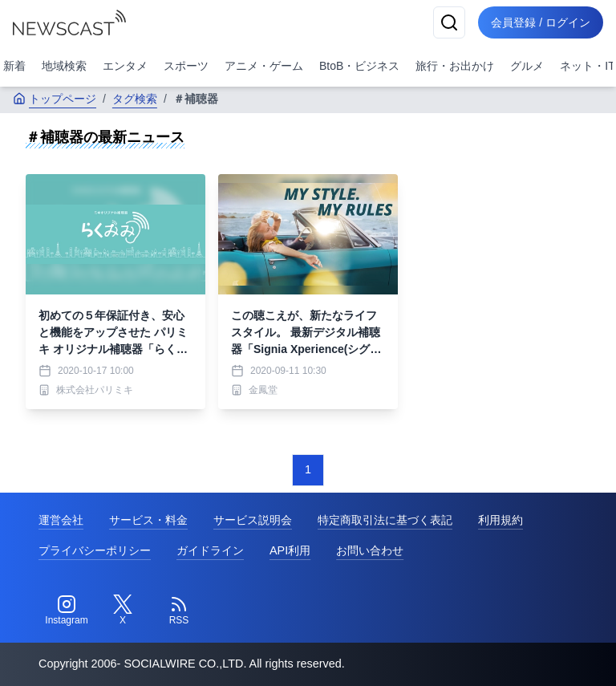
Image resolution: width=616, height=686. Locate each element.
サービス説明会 (253, 520)
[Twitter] (123, 611)
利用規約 (500, 520)
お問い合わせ (370, 550)
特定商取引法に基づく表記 (385, 520)
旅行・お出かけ (455, 66)
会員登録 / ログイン (541, 22)
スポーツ (186, 66)
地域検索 (64, 66)
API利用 (290, 550)
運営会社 (61, 520)
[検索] (449, 22)
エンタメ (125, 66)
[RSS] (179, 611)
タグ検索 (135, 99)
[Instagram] (67, 611)
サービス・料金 (148, 520)
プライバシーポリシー (95, 550)
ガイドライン (210, 550)
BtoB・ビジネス (359, 66)
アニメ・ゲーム (264, 66)
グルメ (527, 66)
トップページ (55, 99)
